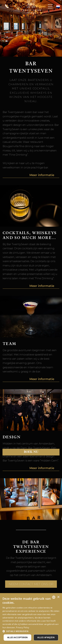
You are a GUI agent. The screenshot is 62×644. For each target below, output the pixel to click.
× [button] (58, 597)
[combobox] (54, 597)
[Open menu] (50, 6)
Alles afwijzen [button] (46, 637)
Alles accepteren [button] (17, 637)
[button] (31, 631)
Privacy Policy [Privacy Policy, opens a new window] (23, 627)
